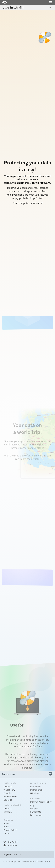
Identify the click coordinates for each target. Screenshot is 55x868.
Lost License (36, 815)
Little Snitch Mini (13, 7)
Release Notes (10, 796)
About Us (8, 823)
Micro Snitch (36, 790)
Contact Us (35, 812)
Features (8, 787)
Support (34, 809)
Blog (32, 805)
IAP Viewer (35, 793)
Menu (50, 7)
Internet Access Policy (41, 802)
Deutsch (17, 854)
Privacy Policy (10, 830)
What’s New (9, 790)
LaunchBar (35, 787)
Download (8, 793)
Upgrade (8, 800)
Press (6, 827)
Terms (7, 833)
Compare (8, 812)
